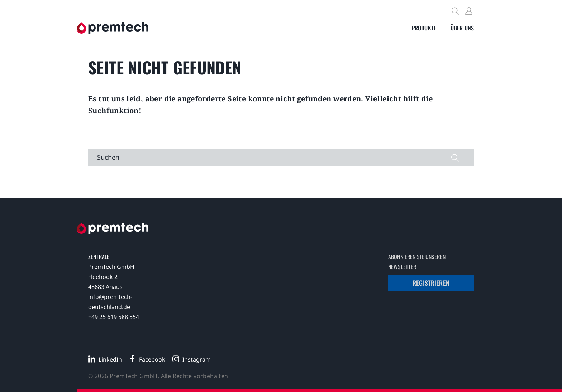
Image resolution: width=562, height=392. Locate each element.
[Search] (456, 12)
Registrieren (431, 283)
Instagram (197, 359)
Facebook (152, 359)
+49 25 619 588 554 (114, 317)
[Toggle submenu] (424, 28)
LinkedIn (110, 359)
